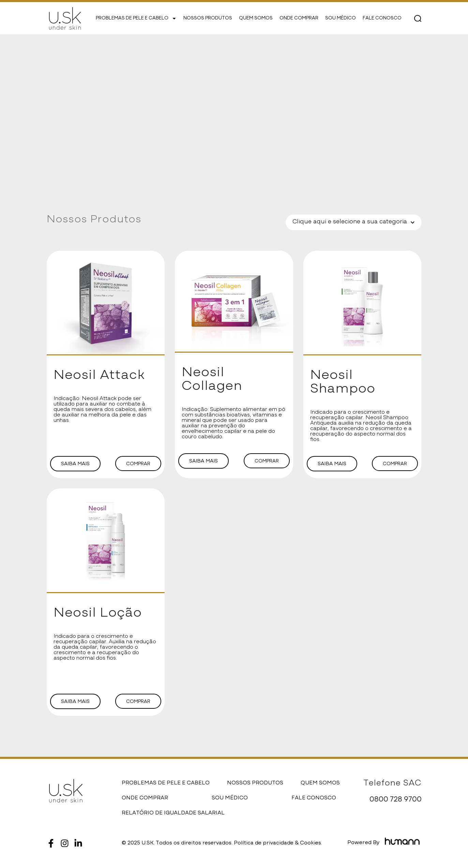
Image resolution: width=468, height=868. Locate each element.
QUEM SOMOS (256, 18)
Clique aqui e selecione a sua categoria (354, 223)
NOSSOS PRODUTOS (208, 18)
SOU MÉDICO (341, 18)
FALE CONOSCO (382, 18)
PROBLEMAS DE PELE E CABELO (136, 18)
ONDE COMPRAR (299, 18)
